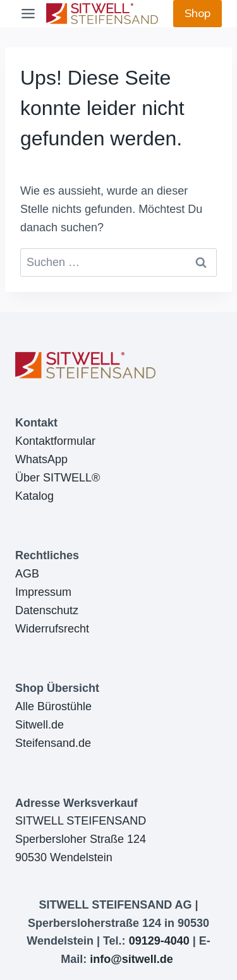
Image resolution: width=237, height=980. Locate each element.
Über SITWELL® (58, 478)
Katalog (34, 496)
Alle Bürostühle (53, 706)
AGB (27, 574)
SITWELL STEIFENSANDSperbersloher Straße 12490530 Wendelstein (81, 839)
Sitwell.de (39, 725)
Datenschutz (47, 610)
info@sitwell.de (131, 959)
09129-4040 (159, 941)
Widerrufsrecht (52, 629)
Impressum (43, 592)
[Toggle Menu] (28, 14)
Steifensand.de (53, 743)
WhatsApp (41, 459)
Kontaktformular (55, 441)
